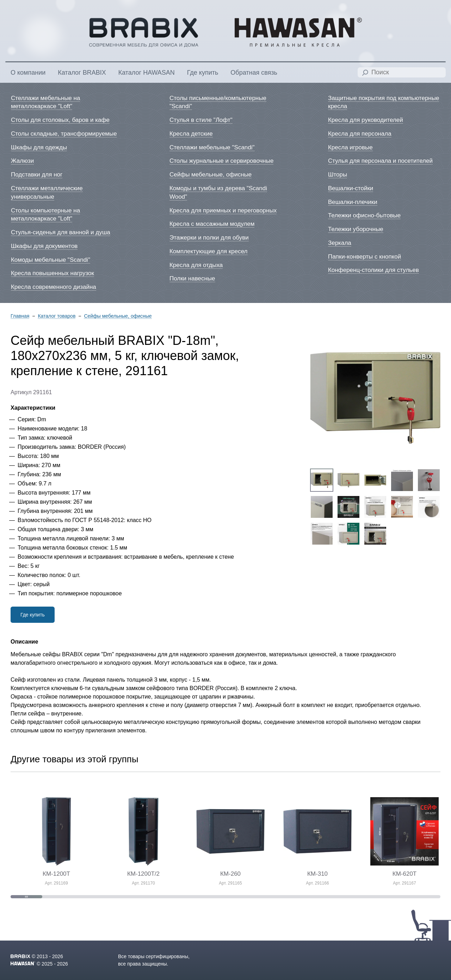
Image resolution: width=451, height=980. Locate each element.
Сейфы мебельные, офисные (118, 316)
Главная (20, 316)
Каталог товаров (57, 316)
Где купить (33, 615)
